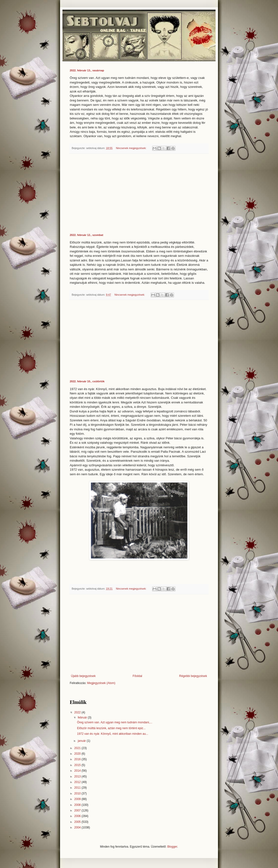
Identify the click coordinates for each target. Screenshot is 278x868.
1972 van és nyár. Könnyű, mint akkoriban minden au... (113, 734)
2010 (78, 793)
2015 (78, 765)
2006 (78, 816)
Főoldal (137, 676)
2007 (78, 810)
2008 (78, 805)
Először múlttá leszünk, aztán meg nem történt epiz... (111, 728)
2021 (78, 748)
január (82, 741)
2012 (78, 782)
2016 (78, 759)
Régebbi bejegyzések (193, 676)
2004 (78, 827)
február (83, 718)
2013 (78, 776)
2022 (78, 712)
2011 (78, 788)
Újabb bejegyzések (83, 676)
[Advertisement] (139, 194)
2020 (78, 754)
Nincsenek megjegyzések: (131, 148)
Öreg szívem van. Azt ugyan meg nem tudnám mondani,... (115, 722)
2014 (78, 771)
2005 (78, 822)
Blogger (172, 847)
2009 (78, 799)
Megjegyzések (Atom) (101, 683)
